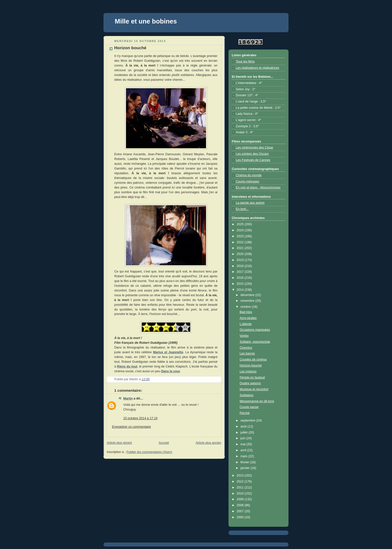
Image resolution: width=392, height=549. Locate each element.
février (245, 462)
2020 (241, 254)
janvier (246, 468)
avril (244, 450)
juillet (244, 432)
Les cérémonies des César (254, 147)
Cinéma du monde (249, 175)
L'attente (246, 324)
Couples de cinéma (253, 359)
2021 (241, 248)
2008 (241, 505)
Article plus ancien (208, 443)
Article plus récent (119, 443)
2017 (241, 272)
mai (243, 444)
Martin (128, 398)
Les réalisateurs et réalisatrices (257, 68)
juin (243, 438)
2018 (241, 266)
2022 (241, 242)
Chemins (246, 348)
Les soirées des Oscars (252, 154)
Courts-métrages (247, 181)
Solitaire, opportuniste (255, 342)
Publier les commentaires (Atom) (149, 452)
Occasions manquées (255, 330)
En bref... (242, 209)
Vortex (244, 336)
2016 (241, 278)
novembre (248, 301)
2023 (241, 236)
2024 (241, 230)
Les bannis (247, 353)
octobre (246, 307)
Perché (245, 413)
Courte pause (249, 407)
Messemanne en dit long (257, 401)
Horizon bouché (251, 365)
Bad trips (246, 312)
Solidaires (247, 395)
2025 (241, 224)
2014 (241, 290)
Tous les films (245, 61)
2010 (241, 493)
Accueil (164, 443)
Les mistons (248, 371)
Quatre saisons (250, 383)
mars (244, 456)
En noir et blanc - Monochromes (258, 187)
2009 (241, 499)
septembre (248, 420)
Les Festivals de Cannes (253, 160)
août (244, 426)
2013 (241, 475)
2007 (241, 511)
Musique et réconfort (254, 389)
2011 (241, 487)
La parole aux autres (250, 203)
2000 (241, 517)
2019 (241, 260)
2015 (241, 284)
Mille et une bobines (146, 21)
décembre (248, 295)
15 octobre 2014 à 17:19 (140, 418)
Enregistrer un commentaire (131, 427)
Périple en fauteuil (252, 377)
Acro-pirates (248, 318)
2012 (241, 481)
